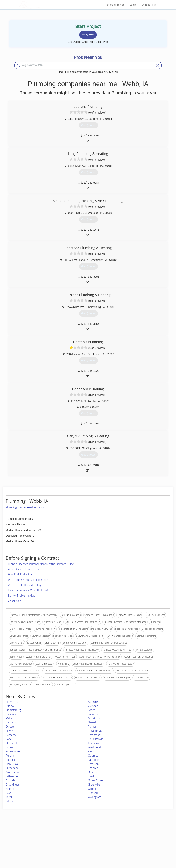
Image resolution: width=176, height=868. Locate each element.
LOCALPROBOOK (41, 5)
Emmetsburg (13, 710)
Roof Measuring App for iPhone (85, 845)
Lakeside (11, 801)
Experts (72, 837)
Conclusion (15, 601)
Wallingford (95, 797)
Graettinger (12, 785)
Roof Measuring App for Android (85, 849)
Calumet (93, 756)
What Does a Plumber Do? (24, 569)
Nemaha (11, 722)
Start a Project (115, 5)
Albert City (12, 702)
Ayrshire (93, 702)
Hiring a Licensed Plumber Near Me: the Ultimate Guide (41, 564)
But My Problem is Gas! (22, 596)
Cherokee (11, 760)
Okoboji (93, 789)
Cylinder (93, 706)
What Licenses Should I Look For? (28, 580)
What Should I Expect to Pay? (25, 585)
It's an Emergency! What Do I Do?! (28, 590)
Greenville (94, 785)
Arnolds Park (13, 772)
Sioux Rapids (96, 739)
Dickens (93, 772)
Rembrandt (95, 735)
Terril (9, 797)
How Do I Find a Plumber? (23, 574)
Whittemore (13, 751)
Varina (9, 747)
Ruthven (93, 793)
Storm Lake (12, 743)
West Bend (95, 747)
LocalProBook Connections (131, 845)
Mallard (10, 718)
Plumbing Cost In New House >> (25, 507)
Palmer (92, 727)
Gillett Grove (95, 780)
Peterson (93, 764)
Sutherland (12, 768)
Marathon (94, 718)
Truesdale (94, 743)
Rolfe (9, 739)
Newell (92, 722)
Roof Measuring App (79, 841)
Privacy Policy (125, 837)
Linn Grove (12, 764)
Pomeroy (11, 735)
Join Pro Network (78, 833)
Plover (9, 731)
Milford (10, 789)
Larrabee (93, 760)
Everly (92, 776)
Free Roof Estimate (41, 845)
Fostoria (10, 780)
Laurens (93, 714)
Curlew (10, 706)
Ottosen (10, 727)
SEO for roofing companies (131, 849)
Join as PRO (149, 5)
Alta (90, 751)
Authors (121, 841)
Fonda (92, 710)
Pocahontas (95, 731)
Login (133, 5)
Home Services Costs (42, 833)
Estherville (12, 776)
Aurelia (10, 756)
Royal (9, 793)
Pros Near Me (38, 837)
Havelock (11, 714)
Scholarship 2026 (126, 833)
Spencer (93, 768)
